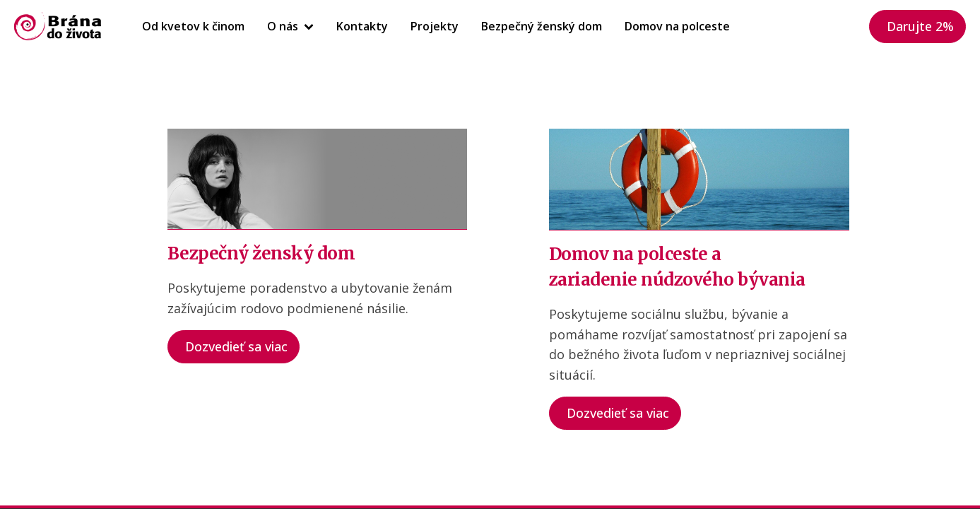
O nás (290, 26)
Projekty (435, 26)
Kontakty (362, 26)
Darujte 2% (920, 26)
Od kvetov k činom (193, 26)
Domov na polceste (677, 26)
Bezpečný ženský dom (542, 26)
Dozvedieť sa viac (236, 346)
